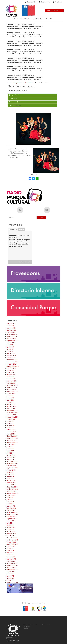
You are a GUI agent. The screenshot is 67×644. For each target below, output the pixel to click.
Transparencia (46, 625)
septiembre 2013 (13, 544)
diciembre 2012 (12, 563)
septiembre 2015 (13, 493)
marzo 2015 (11, 506)
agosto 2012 (11, 572)
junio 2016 (10, 474)
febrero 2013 (11, 559)
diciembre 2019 (12, 385)
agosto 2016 (11, 470)
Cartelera (25, 19)
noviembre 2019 (12, 387)
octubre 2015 (11, 491)
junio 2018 (10, 423)
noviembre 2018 (12, 413)
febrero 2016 (11, 483)
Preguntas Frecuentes (30, 625)
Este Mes (22, 229)
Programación (18, 83)
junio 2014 (10, 525)
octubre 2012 (11, 568)
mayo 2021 (10, 349)
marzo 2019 (11, 404)
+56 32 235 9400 (14, 641)
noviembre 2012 (12, 565)
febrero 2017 (11, 457)
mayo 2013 (10, 553)
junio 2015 (10, 500)
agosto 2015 (11, 495)
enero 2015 (11, 510)
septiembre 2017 (13, 442)
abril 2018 (10, 428)
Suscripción (32, 2)
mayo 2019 (10, 400)
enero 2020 (11, 383)
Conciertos (29, 83)
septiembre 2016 (13, 468)
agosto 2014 (11, 521)
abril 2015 (10, 504)
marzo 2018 (11, 430)
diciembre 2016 (12, 462)
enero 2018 (11, 434)
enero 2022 (11, 332)
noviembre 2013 (12, 540)
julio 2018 (10, 421)
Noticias (49, 19)
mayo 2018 (11, 426)
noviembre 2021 (12, 336)
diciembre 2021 (12, 334)
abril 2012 (10, 580)
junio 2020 (11, 373)
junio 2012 (10, 576)
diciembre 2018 (12, 411)
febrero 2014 (11, 534)
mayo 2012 (10, 578)
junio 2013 (10, 551)
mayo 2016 (10, 476)
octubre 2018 (12, 415)
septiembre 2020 (13, 366)
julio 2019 (10, 396)
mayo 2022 (11, 324)
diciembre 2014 (12, 512)
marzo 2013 (11, 557)
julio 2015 (10, 498)
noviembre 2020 (13, 362)
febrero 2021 (11, 356)
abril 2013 (10, 555)
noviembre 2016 (12, 464)
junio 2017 (10, 449)
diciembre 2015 (12, 487)
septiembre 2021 (13, 341)
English (26, 628)
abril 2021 (10, 351)
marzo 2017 (11, 455)
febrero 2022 (11, 330)
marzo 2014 (11, 532)
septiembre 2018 (13, 417)
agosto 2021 (11, 343)
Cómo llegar (45, 2)
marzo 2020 (11, 379)
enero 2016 (11, 485)
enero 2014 (11, 536)
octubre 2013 (11, 542)
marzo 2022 (11, 328)
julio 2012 (10, 574)
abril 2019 (10, 402)
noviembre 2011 (12, 582)
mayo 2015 (10, 502)
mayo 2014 (10, 527)
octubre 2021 (11, 339)
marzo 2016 (11, 481)
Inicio (16, 19)
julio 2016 (10, 472)
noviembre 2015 (12, 489)
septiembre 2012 (13, 570)
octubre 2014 (11, 517)
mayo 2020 (11, 375)
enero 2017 (11, 459)
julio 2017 (10, 447)
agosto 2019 (11, 394)
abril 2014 (10, 529)
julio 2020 (10, 370)
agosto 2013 (11, 546)
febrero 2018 (11, 432)
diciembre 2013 (12, 538)
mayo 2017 (10, 451)
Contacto (59, 2)
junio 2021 (10, 347)
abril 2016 (10, 479)
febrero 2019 (11, 406)
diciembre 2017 (12, 436)
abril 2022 (10, 326)
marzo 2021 (11, 353)
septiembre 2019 (13, 392)
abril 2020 (10, 377)
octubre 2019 (11, 389)
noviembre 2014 (12, 515)
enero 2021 (11, 358)
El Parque (37, 19)
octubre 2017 (11, 440)
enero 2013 (11, 561)
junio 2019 (10, 398)
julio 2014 (10, 523)
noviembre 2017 (12, 438)
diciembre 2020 (12, 360)
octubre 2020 (12, 364)
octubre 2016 (11, 466)
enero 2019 (11, 409)
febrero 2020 (11, 381)
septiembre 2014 (13, 519)
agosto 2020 (11, 368)
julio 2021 (10, 345)
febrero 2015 (11, 508)
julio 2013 (10, 548)
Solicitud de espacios (54, 11)
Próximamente (13, 229)
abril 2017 (10, 453)
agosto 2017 (11, 445)
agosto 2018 (11, 419)
